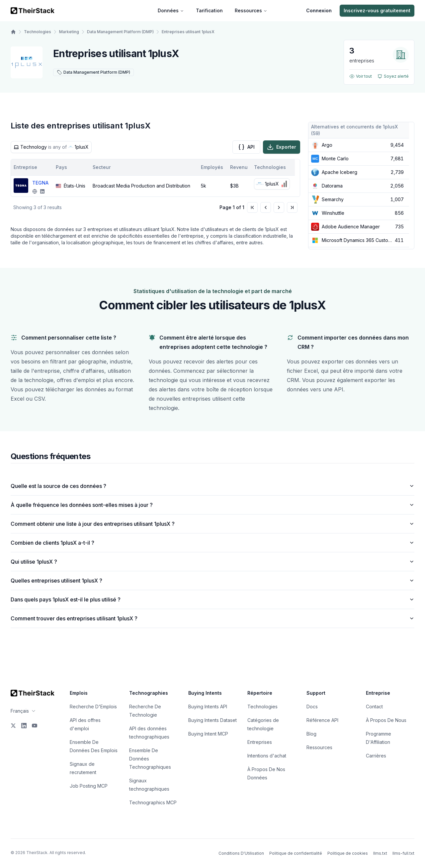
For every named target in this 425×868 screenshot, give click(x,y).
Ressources (251, 10)
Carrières (376, 756)
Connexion (319, 10)
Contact (374, 707)
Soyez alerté (393, 76)
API (246, 147)
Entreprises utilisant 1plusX (188, 32)
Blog (311, 734)
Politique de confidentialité (296, 853)
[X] (13, 726)
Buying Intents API (208, 707)
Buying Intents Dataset (212, 720)
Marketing (69, 32)
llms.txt (380, 853)
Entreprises (260, 742)
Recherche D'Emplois (93, 707)
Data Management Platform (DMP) (120, 32)
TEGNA (40, 183)
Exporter (282, 147)
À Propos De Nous (386, 720)
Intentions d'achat (267, 756)
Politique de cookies (348, 853)
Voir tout (361, 76)
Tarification (209, 10)
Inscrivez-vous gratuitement (377, 10)
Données (171, 10)
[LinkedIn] (24, 726)
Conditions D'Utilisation (241, 853)
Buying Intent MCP (208, 734)
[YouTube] (35, 726)
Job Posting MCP (89, 786)
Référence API (322, 720)
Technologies (38, 32)
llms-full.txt (403, 853)
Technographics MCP (153, 802)
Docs (312, 707)
